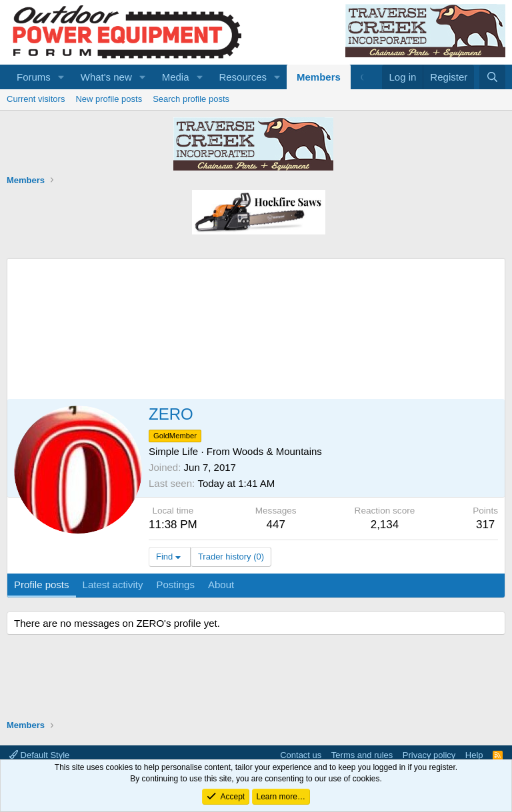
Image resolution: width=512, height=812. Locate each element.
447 (276, 525)
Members (319, 77)
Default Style (39, 755)
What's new (106, 77)
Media (176, 77)
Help (474, 755)
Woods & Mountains (277, 451)
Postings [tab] (175, 585)
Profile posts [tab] (42, 585)
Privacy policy (429, 755)
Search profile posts (191, 99)
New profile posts (109, 99)
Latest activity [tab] (113, 585)
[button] (61, 77)
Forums (34, 77)
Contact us (301, 755)
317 (485, 525)
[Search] (492, 77)
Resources (243, 77)
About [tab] (221, 585)
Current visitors (36, 99)
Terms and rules (362, 755)
